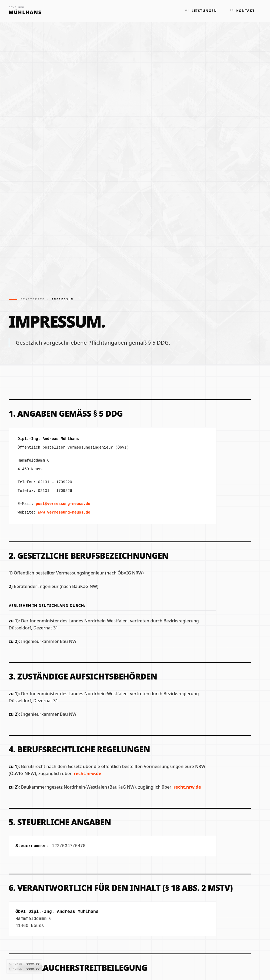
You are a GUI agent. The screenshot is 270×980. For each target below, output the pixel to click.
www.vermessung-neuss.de (64, 512)
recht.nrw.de (87, 773)
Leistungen (201, 11)
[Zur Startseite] (25, 11)
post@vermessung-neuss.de (63, 504)
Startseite (33, 300)
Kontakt (242, 11)
